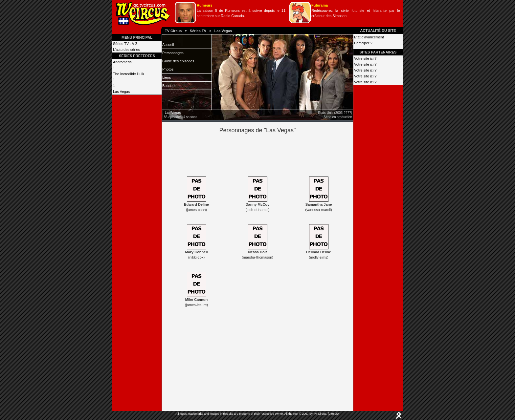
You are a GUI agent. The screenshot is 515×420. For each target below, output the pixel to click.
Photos (168, 69)
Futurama (320, 5)
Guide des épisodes (178, 61)
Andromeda (122, 62)
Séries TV (198, 31)
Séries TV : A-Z (125, 44)
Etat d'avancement (369, 37)
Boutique (169, 86)
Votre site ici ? (365, 58)
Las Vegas (223, 31)
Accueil (168, 45)
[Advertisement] (269, 154)
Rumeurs (205, 5)
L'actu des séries (126, 50)
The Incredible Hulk (129, 74)
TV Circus (173, 31)
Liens (167, 77)
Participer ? (363, 43)
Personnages (173, 53)
